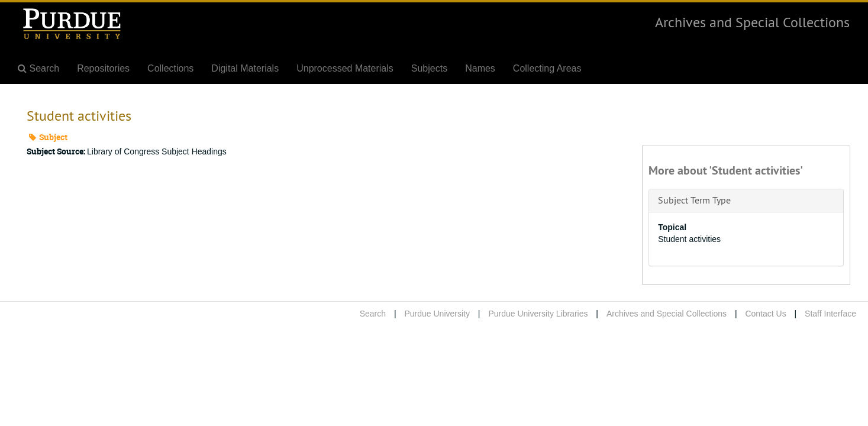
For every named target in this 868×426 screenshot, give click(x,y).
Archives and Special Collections (752, 22)
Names (480, 68)
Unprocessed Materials (345, 68)
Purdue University (437, 314)
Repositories (103, 68)
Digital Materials (245, 68)
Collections (170, 68)
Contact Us (765, 314)
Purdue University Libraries (538, 314)
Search (373, 314)
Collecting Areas (547, 68)
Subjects (429, 68)
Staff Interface (830, 314)
